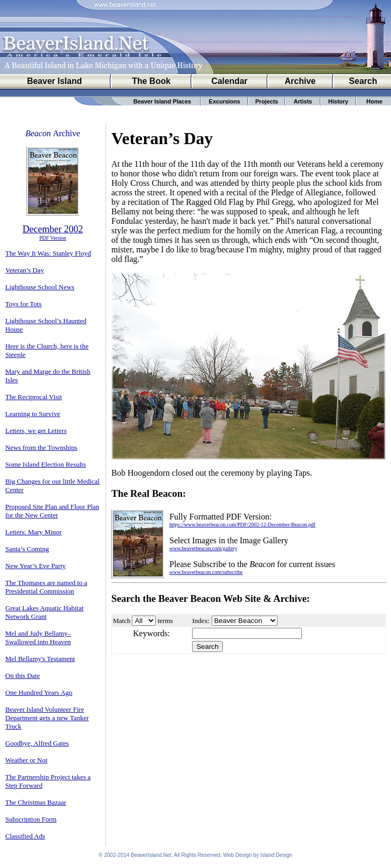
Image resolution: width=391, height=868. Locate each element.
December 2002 (53, 229)
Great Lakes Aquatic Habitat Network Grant (44, 612)
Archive (301, 81)
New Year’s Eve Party (36, 566)
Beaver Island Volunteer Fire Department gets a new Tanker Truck (47, 718)
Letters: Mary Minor (34, 532)
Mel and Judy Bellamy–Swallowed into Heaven (38, 638)
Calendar (230, 81)
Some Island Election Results (46, 464)
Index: (201, 621)
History (338, 101)
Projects (267, 101)
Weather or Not (26, 760)
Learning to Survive (33, 414)
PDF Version (53, 238)
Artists (303, 101)
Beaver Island (54, 81)
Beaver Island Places (162, 101)
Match (122, 621)
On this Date (23, 676)
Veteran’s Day (25, 270)
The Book (151, 81)
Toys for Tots (23, 304)
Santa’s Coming (27, 549)
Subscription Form (31, 819)
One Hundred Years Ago (39, 692)
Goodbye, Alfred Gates (37, 743)
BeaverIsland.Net (151, 855)
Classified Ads (25, 836)
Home (374, 101)
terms (165, 621)
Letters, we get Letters (36, 431)
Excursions (225, 101)
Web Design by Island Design (258, 855)
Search (363, 81)
